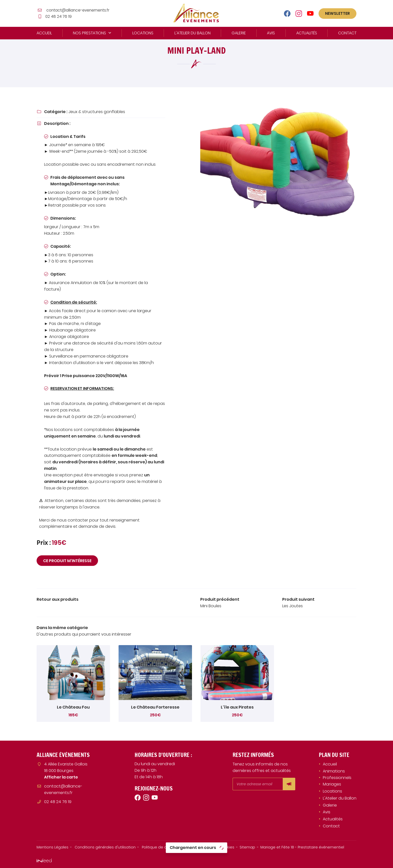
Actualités (307, 33)
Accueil (44, 33)
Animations (334, 771)
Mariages (332, 784)
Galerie (239, 33)
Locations (143, 33)
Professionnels (337, 778)
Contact (347, 33)
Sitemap (247, 847)
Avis (271, 33)
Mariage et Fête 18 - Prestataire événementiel (302, 847)
